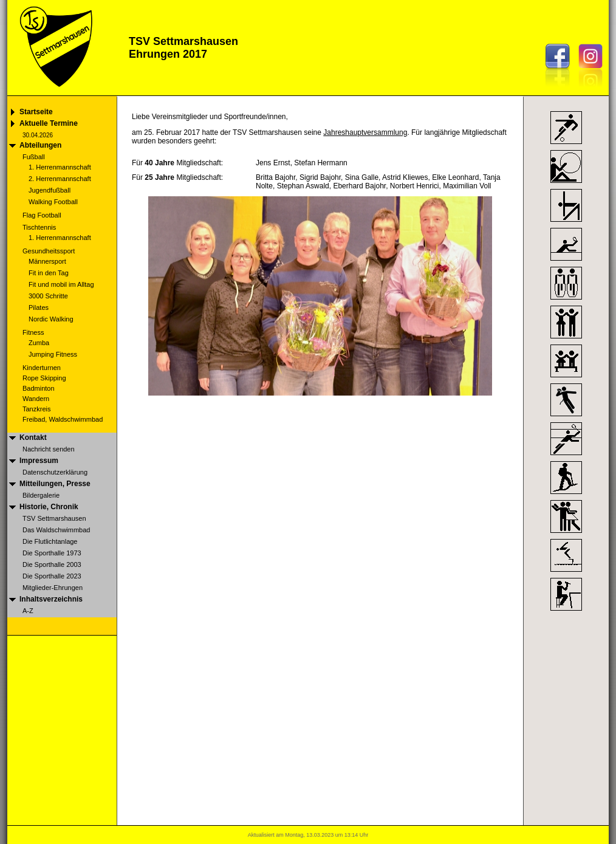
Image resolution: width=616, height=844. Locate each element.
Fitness (33, 332)
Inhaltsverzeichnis (51, 599)
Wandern (36, 399)
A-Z (28, 611)
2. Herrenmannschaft (60, 179)
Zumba (39, 343)
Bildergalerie (41, 495)
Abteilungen (40, 145)
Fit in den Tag (49, 273)
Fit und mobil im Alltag (61, 284)
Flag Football (42, 215)
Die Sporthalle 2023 (52, 576)
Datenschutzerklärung (55, 472)
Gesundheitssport (49, 251)
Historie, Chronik (49, 507)
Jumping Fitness (53, 354)
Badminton (39, 388)
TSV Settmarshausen (54, 518)
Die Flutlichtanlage (50, 541)
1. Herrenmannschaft (60, 167)
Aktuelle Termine (49, 123)
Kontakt (33, 437)
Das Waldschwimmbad (56, 530)
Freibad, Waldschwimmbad (63, 419)
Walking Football (53, 202)
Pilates (39, 307)
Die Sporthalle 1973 (52, 553)
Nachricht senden (49, 449)
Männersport (47, 261)
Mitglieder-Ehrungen (53, 588)
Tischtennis (39, 227)
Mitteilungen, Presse (55, 484)
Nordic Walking (51, 319)
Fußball (34, 157)
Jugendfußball (50, 190)
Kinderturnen (42, 368)
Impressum (39, 461)
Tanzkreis (36, 409)
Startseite (36, 112)
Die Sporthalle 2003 (52, 564)
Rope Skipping (44, 378)
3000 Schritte (48, 296)
